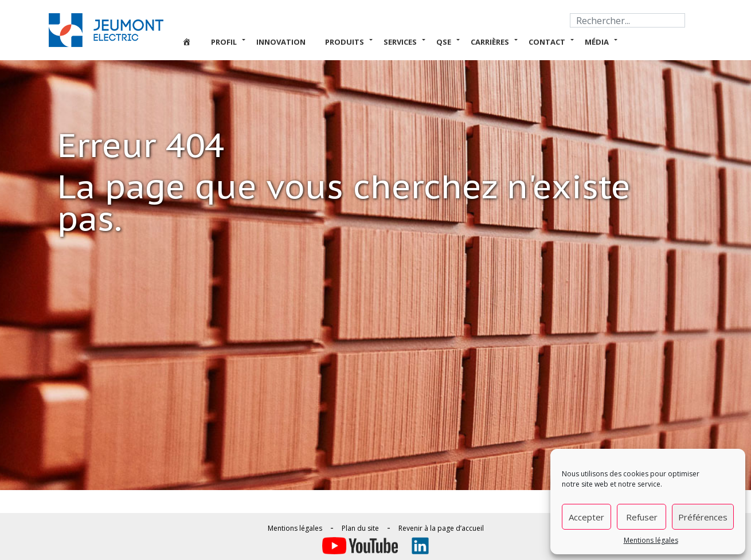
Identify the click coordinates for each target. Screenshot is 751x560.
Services (400, 42)
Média (597, 42)
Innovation (281, 42)
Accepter (586, 517)
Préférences (703, 517)
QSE (444, 42)
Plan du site (360, 528)
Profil (224, 42)
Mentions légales (651, 540)
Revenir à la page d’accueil (441, 528)
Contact (547, 42)
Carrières (490, 42)
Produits (345, 42)
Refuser (642, 517)
